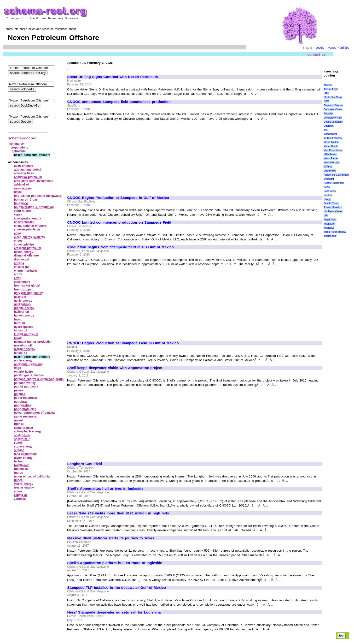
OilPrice (328, 167)
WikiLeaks (329, 224)
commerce (17, 144)
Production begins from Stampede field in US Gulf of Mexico (121, 247)
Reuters (328, 195)
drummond (22, 259)
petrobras (21, 402)
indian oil (21, 330)
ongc (18, 368)
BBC (326, 93)
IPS (325, 130)
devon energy (24, 252)
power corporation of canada (35, 413)
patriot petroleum (26, 387)
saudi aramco (24, 428)
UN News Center (333, 212)
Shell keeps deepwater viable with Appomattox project (115, 368)
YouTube (344, 48)
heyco (18, 319)
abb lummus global (28, 170)
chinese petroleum (27, 229)
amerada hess (24, 173)
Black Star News (333, 97)
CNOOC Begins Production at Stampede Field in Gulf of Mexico (123, 343)
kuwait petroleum (26, 334)
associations (23, 188)
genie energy (23, 301)
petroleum (19, 151)
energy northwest (26, 271)
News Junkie (331, 158)
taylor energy (23, 458)
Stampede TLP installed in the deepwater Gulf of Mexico (117, 588)
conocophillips (24, 244)
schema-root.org (22, 138)
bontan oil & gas (26, 200)
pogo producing (25, 409)
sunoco (19, 450)
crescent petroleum (28, 248)
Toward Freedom (333, 207)
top (341, 635)
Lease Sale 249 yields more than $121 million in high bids (118, 513)
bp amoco (21, 203)
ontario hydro (24, 372)
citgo (18, 233)
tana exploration (25, 454)
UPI (326, 216)
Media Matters (331, 142)
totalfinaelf (21, 465)
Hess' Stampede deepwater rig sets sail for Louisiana (114, 612)
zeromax (20, 499)
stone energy (23, 447)
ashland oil (22, 185)
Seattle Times (331, 203)
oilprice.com (330, 236)
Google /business (333, 122)
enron (18, 274)
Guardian (328, 126)
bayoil (18, 192)
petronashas (23, 405)
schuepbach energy (28, 431)
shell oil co (22, 435)
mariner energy (25, 349)
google (320, 48)
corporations (19, 148)
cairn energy (23, 211)
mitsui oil (21, 353)
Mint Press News (333, 150)
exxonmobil (22, 282)
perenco (20, 394)
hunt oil (20, 323)
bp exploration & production (34, 207)
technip (19, 461)
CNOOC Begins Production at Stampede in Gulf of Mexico (118, 198)
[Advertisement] (108, 156)
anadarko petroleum (28, 177)
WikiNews (329, 228)
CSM (326, 101)
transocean (22, 469)
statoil (18, 443)
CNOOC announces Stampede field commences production (119, 102)
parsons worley (25, 383)
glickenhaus (22, 304)
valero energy (24, 484)
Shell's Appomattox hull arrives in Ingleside (105, 489)
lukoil (18, 338)
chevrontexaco (24, 222)
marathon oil (23, 346)
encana (19, 263)
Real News (330, 191)
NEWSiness (330, 154)
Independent (330, 134)
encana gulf (22, 267)
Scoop (327, 199)
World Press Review (335, 232)
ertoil (18, 278)
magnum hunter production (33, 342)
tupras (19, 473)
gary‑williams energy (29, 293)
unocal (19, 480)
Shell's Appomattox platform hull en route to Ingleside (115, 563)
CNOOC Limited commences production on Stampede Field (119, 222)
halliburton (22, 312)
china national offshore (30, 226)
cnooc (18, 241)
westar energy (24, 488)
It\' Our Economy (333, 138)
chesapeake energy (28, 218)
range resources (26, 417)
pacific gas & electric (29, 375)
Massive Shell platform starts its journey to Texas (111, 538)
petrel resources (26, 398)
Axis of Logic (331, 89)
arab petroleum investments (34, 181)
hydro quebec (24, 327)
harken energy (24, 316)
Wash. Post (330, 220)
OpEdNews (330, 171)
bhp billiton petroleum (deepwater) (38, 196)
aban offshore (24, 166)
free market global (27, 286)
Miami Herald (331, 146)
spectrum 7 (22, 439)
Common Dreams (333, 105)
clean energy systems (29, 237)
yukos (18, 491)
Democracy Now (333, 118)
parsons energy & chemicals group (39, 379)
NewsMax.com (331, 163)
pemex (19, 390)
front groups (23, 289)
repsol (18, 420)
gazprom (20, 297)
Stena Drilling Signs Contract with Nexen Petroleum (113, 77)
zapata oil (21, 495)
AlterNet (328, 85)
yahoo (332, 48)
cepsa (18, 215)
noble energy (23, 360)
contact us (316, 54)
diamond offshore (26, 256)
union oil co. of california (32, 477)
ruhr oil (19, 424)
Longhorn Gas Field (85, 464)
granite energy (24, 308)
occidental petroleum (29, 364)
